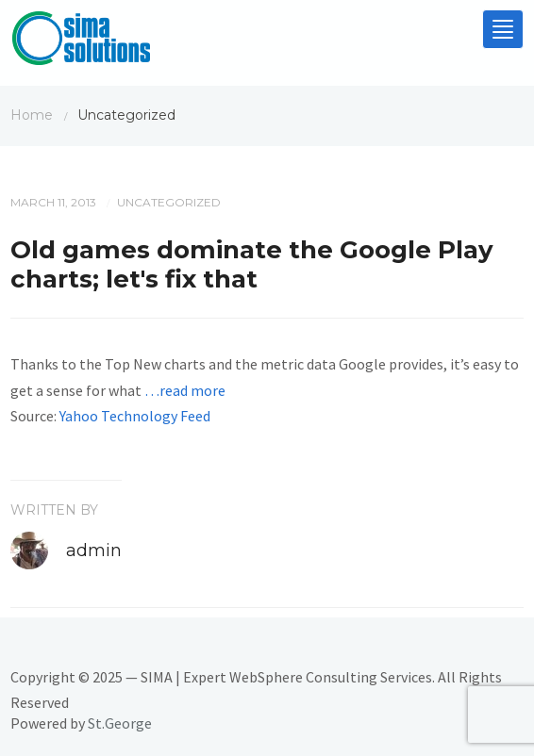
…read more (185, 390)
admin (94, 551)
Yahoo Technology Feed (135, 416)
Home (32, 115)
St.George (120, 723)
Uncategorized (169, 202)
